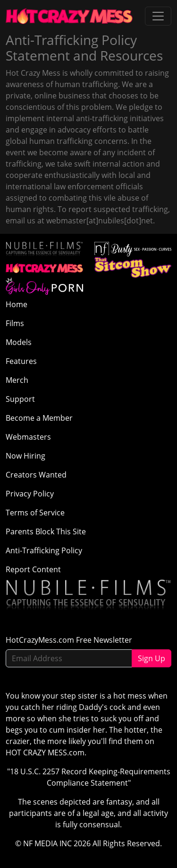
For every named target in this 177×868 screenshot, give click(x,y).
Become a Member (39, 418)
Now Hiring (25, 456)
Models (19, 342)
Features (21, 361)
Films (15, 323)
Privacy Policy (30, 494)
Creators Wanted (36, 475)
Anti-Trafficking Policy (44, 550)
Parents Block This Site (46, 531)
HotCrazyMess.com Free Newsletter (69, 640)
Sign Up (152, 658)
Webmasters (28, 437)
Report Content (33, 569)
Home (17, 304)
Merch (17, 380)
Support (20, 399)
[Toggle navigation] (158, 16)
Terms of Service (35, 513)
